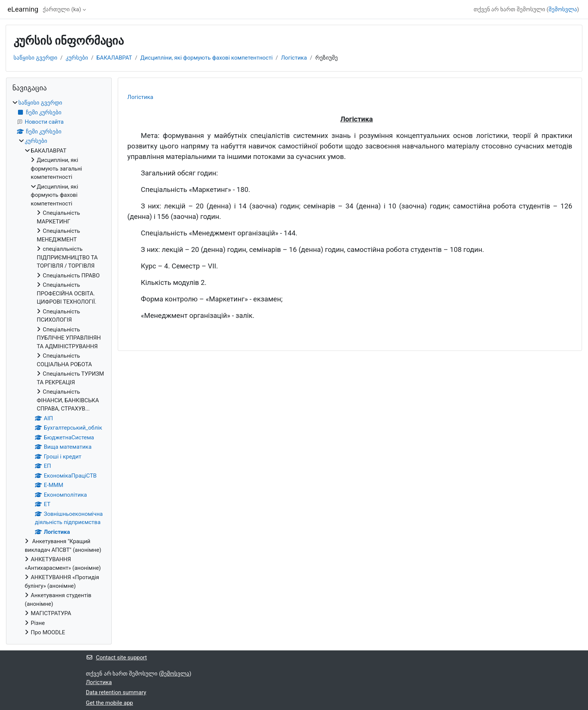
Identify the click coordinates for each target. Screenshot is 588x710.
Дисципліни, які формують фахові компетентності (206, 58)
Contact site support (116, 658)
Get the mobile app (109, 703)
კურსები (77, 58)
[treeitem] (59, 368)
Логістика (294, 58)
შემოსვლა (563, 9)
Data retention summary (116, 692)
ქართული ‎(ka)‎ (62, 9)
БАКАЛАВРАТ (114, 58)
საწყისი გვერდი (35, 58)
